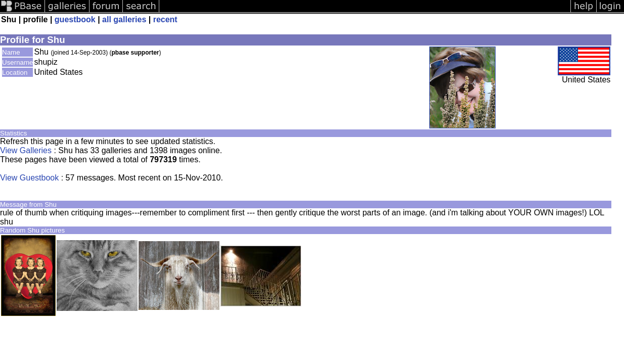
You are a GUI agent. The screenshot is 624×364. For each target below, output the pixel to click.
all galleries (124, 19)
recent (165, 19)
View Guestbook (29, 178)
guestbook (75, 19)
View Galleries (26, 150)
